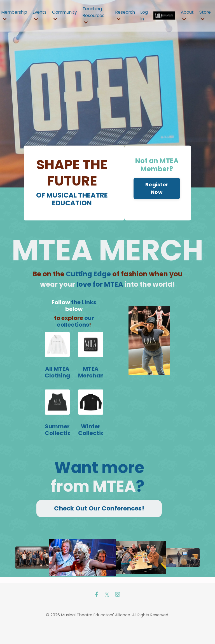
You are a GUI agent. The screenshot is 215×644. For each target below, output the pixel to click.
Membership (15, 16)
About (186, 16)
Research (127, 16)
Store (205, 16)
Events (42, 16)
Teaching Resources (98, 16)
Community (68, 16)
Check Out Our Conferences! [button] (99, 526)
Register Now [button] (156, 208)
